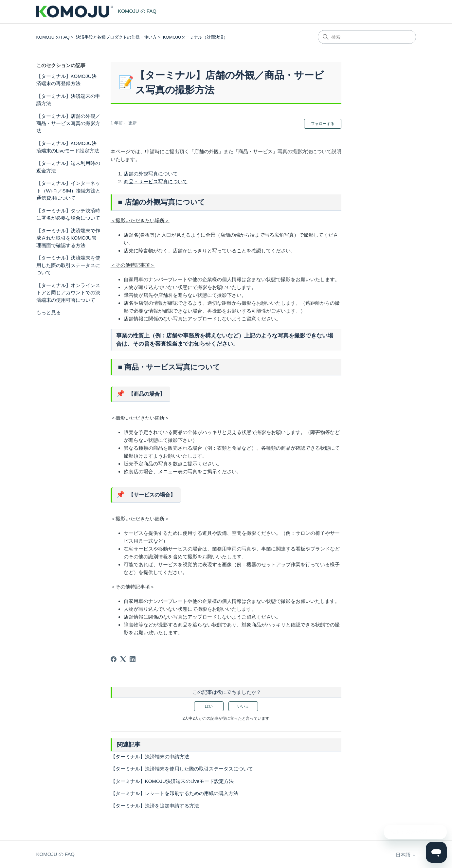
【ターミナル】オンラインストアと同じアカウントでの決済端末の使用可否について (68, 293)
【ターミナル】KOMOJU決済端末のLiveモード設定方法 (68, 147)
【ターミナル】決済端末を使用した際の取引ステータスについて (68, 265)
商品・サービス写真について (156, 181)
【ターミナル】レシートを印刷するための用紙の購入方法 (174, 793)
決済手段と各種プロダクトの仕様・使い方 (116, 37)
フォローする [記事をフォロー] (323, 124)
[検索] (367, 37)
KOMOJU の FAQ (53, 37)
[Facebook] (114, 659)
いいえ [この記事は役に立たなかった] (243, 706)
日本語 (406, 855)
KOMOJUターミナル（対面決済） (196, 37)
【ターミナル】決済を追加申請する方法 (155, 806)
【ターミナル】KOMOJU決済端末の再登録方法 (66, 80)
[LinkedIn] (133, 659)
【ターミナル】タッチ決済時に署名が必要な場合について (68, 214)
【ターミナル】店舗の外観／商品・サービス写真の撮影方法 (68, 123)
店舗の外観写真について (151, 174)
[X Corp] (123, 659)
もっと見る (49, 312)
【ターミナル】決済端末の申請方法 (68, 100)
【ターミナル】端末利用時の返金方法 (68, 167)
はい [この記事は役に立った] (209, 706)
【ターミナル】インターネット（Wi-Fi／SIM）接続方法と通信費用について (69, 190)
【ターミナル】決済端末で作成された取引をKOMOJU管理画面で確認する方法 (68, 238)
